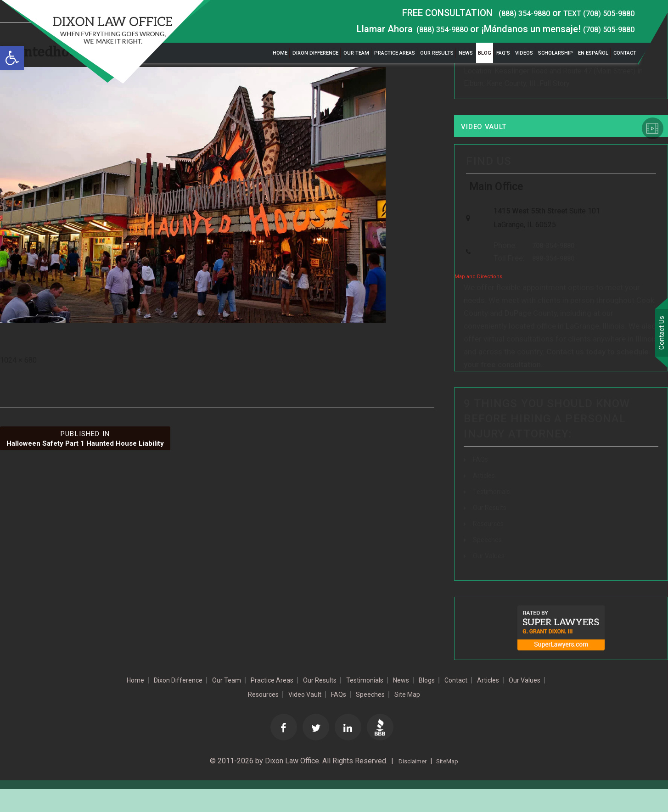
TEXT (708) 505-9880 (590, 13)
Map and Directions (478, 297)
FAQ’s (503, 53)
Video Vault (494, 132)
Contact (625, 53)
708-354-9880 (548, 264)
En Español (593, 53)
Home (280, 53)
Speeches (489, 560)
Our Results (437, 53)
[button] (12, 58)
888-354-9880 (548, 278)
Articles (485, 496)
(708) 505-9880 (603, 29)
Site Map (473, 715)
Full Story (555, 86)
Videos (524, 53)
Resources (490, 544)
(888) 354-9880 (502, 13)
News (466, 53)
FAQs (482, 479)
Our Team (356, 53)
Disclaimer (409, 784)
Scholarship (556, 53)
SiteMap (451, 784)
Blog (485, 53)
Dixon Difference (315, 53)
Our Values (490, 576)
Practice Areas (395, 53)
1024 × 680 (18, 360)
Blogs (494, 700)
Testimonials (494, 512)
